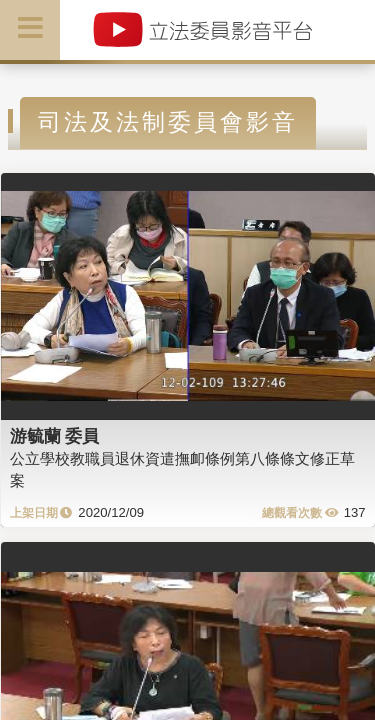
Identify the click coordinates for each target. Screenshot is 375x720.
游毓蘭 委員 (55, 436)
